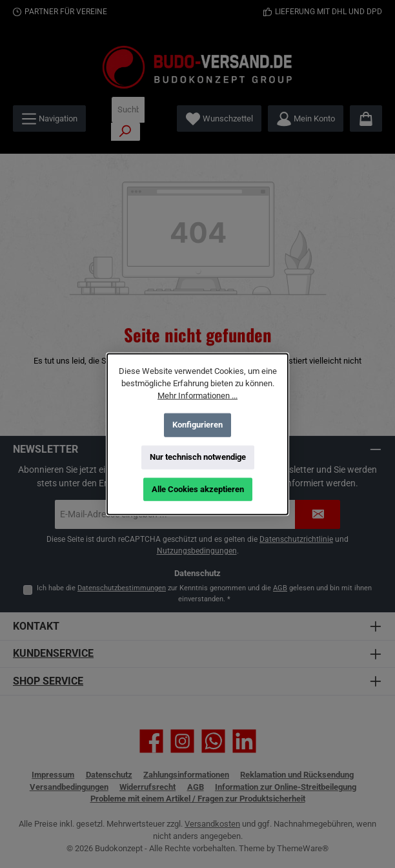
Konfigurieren (197, 425)
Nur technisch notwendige (198, 457)
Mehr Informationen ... (197, 396)
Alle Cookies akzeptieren (198, 489)
